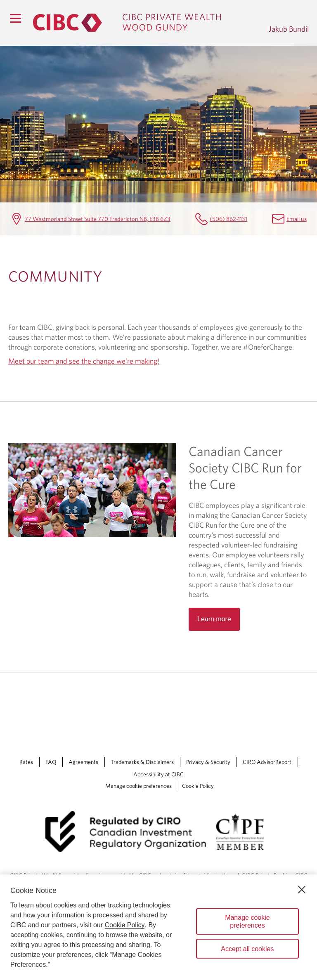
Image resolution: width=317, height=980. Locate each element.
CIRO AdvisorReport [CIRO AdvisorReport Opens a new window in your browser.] (267, 762)
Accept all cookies (247, 949)
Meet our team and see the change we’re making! (84, 361)
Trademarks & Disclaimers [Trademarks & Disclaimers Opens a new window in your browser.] (142, 762)
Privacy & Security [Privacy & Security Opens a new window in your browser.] (208, 762)
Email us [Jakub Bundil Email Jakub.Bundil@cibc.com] (297, 219)
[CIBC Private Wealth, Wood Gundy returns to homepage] (147, 23)
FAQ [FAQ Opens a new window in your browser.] (51, 762)
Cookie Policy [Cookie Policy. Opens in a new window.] (125, 925)
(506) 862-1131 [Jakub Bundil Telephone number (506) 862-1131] (228, 219)
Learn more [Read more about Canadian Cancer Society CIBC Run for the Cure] (214, 619)
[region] (158, 927)
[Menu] (15, 18)
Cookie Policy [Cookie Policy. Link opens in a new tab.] (198, 786)
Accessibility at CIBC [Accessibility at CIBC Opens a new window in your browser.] (158, 774)
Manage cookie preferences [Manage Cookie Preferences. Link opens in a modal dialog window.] (138, 786)
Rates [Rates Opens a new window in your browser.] (26, 762)
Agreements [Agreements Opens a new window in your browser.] (83, 762)
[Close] (302, 890)
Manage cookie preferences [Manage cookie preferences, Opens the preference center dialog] (247, 921)
